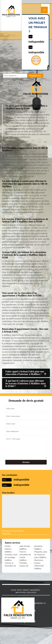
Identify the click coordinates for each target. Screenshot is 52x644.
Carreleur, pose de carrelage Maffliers (11, 557)
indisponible (21, 480)
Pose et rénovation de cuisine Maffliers (25, 556)
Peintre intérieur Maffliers (8, 549)
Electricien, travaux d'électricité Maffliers (39, 564)
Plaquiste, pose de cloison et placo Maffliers (41, 555)
